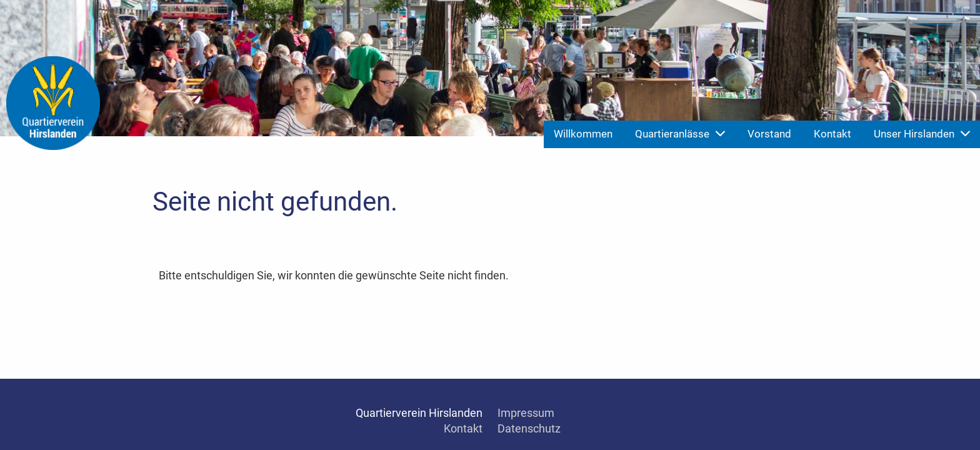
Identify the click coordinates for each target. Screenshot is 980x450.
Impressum (526, 413)
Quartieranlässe (680, 134)
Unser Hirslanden (922, 134)
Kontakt (832, 134)
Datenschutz (529, 428)
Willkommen (583, 134)
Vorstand (769, 134)
